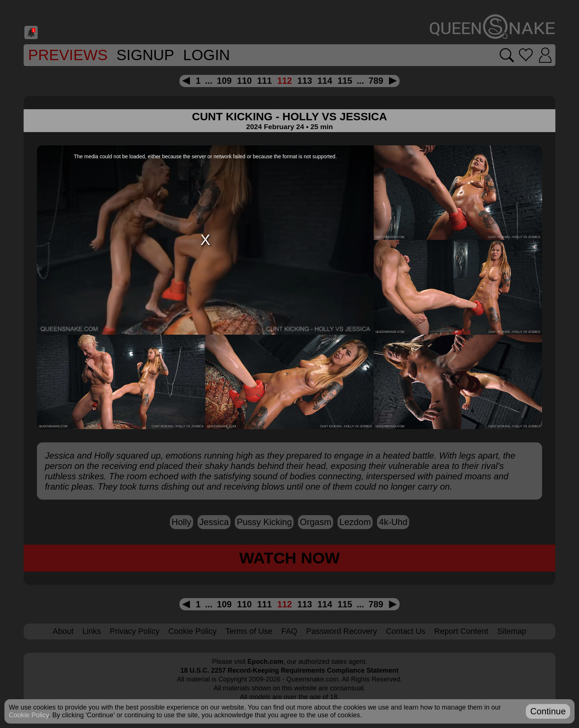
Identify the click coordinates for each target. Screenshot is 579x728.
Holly (181, 522)
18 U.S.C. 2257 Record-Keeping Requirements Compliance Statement (289, 670)
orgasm (316, 522)
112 (285, 81)
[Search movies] (507, 55)
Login (207, 55)
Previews (68, 55)
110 (244, 81)
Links (92, 631)
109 (224, 81)
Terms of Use (249, 631)
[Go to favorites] (525, 55)
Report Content (461, 631)
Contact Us (406, 631)
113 (305, 81)
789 (376, 81)
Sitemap (512, 631)
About (63, 631)
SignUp (145, 55)
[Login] (545, 55)
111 (264, 81)
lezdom (355, 522)
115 (345, 81)
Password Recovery (342, 631)
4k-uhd (393, 522)
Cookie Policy (193, 631)
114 (325, 81)
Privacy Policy (134, 631)
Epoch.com (265, 662)
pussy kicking (264, 522)
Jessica (214, 522)
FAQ (289, 631)
